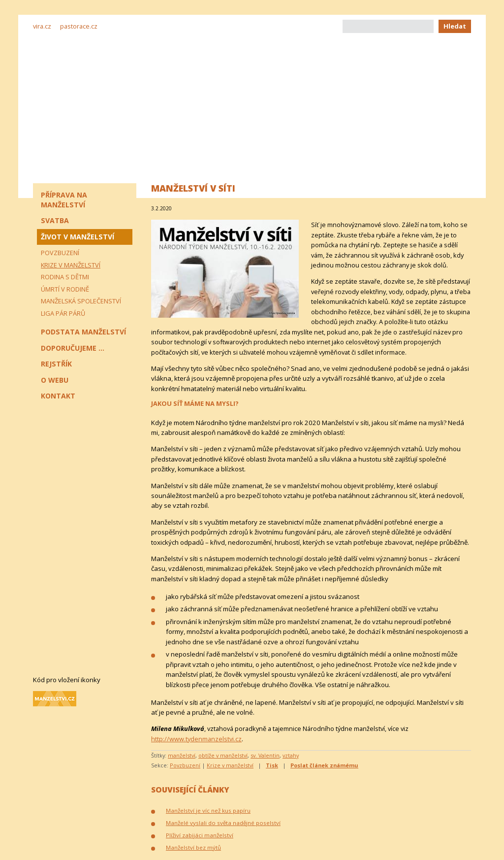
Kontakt (58, 396)
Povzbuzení (185, 765)
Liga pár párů (63, 313)
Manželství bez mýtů (193, 847)
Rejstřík (56, 364)
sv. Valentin (265, 755)
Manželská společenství (81, 301)
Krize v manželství (230, 765)
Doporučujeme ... (73, 348)
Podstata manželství (83, 332)
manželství (182, 755)
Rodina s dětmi (65, 277)
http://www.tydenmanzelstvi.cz (196, 739)
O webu (55, 380)
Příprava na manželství (64, 200)
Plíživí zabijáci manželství (200, 835)
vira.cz (42, 26)
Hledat (455, 26)
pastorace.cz (79, 26)
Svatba (55, 220)
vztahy (291, 755)
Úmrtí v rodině (65, 289)
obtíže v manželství (223, 755)
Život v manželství (78, 237)
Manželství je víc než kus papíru (208, 810)
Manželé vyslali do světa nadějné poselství (223, 823)
